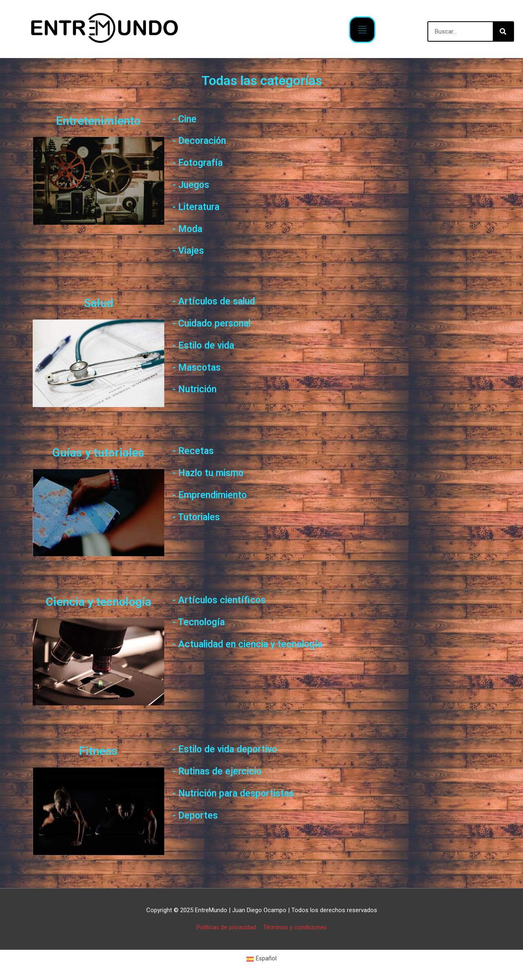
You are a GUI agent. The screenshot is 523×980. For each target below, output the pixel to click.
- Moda (189, 228)
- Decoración (203, 140)
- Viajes (190, 250)
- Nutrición (198, 389)
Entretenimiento (98, 120)
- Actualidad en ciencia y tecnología (257, 644)
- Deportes (198, 815)
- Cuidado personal (217, 323)
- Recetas (195, 450)
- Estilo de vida (208, 345)
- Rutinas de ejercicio (223, 771)
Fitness (98, 750)
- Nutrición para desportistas (241, 793)
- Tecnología (202, 622)
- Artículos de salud (219, 301)
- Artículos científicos (224, 600)
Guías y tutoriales (98, 452)
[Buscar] (503, 31)
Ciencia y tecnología (98, 601)
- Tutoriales (200, 517)
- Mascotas (199, 367)
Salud (98, 302)
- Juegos (193, 184)
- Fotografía (201, 162)
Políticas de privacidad (226, 927)
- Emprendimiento (215, 494)
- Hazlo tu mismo (213, 472)
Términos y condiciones (295, 927)
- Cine (186, 119)
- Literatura (199, 206)
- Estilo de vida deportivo (232, 749)
